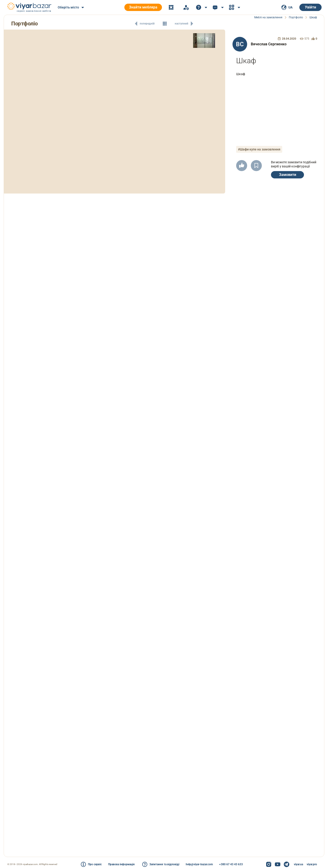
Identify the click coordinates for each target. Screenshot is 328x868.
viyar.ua (298, 864)
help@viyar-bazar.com (199, 864)
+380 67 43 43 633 (231, 864)
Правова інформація (121, 864)
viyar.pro (312, 864)
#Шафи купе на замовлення (259, 149)
